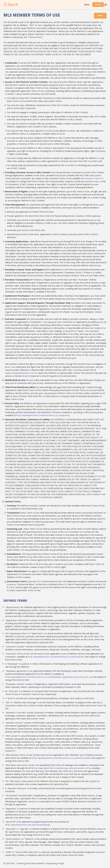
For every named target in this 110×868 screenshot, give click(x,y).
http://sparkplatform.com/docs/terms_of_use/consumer (56, 657)
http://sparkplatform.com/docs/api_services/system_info (61, 768)
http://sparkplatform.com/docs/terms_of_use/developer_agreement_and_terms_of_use (49, 677)
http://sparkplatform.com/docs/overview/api (28, 825)
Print (100, 16)
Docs (87, 5)
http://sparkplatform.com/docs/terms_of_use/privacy (43, 415)
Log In (98, 4)
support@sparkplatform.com (20, 373)
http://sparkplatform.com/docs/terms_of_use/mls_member (61, 758)
